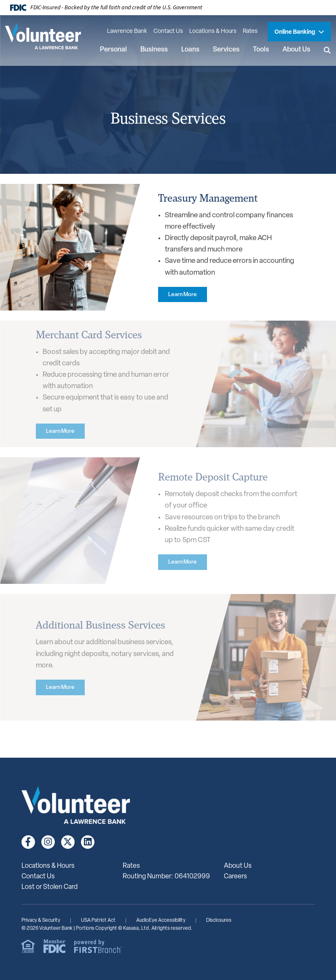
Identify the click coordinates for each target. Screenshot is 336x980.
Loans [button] (190, 50)
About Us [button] (296, 50)
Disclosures (219, 921)
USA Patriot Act (98, 921)
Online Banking (295, 32)
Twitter (68, 842)
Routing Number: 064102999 (166, 877)
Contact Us (168, 31)
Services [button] (226, 50)
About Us (238, 866)
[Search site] (327, 50)
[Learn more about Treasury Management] (183, 294)
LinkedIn (88, 842)
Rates (250, 31)
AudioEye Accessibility (161, 921)
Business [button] (154, 50)
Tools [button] (261, 50)
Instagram (48, 842)
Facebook (28, 842)
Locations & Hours (213, 31)
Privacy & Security (41, 921)
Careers (235, 877)
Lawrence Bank (127, 31)
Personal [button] (113, 50)
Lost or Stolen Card (50, 887)
